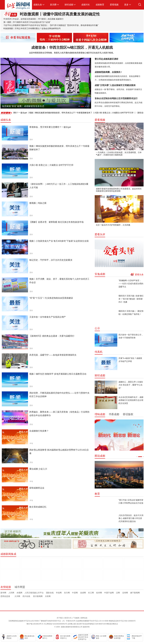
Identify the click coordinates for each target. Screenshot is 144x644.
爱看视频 (114, 5)
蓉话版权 (128, 414)
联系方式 (68, 618)
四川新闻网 (38, 596)
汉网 (118, 593)
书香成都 (114, 414)
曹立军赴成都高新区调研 (106, 59)
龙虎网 (83, 593)
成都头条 (38, 5)
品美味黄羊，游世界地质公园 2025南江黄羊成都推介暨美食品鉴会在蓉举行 (38, 107)
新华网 (3, 593)
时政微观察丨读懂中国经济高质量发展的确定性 (60, 14)
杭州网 (99, 593)
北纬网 (125, 593)
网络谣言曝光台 (112, 624)
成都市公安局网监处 (12, 637)
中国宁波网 (109, 593)
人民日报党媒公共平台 (34, 593)
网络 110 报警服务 (101, 637)
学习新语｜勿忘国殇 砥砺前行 (51, 19)
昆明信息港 (6, 596)
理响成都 (100, 414)
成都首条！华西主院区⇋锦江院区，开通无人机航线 (72, 47)
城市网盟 (20, 587)
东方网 (67, 593)
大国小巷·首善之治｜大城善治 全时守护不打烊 (116, 113)
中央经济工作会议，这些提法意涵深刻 (20, 19)
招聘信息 (84, 618)
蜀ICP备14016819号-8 (35, 624)
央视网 (19, 593)
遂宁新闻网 (135, 593)
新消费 (53, 5)
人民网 (11, 593)
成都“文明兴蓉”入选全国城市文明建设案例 (115, 85)
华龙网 (59, 593)
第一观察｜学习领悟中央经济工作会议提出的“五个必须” (27, 22)
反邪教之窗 (72, 624)
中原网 (75, 593)
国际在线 (50, 593)
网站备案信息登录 (29, 637)
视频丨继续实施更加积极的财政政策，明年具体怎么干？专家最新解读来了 (63, 113)
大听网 (48, 596)
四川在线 (27, 596)
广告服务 (76, 618)
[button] (81, 106)
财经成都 (69, 5)
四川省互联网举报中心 (65, 637)
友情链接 (6, 587)
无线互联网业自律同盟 (119, 637)
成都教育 (100, 5)
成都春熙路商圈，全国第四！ (109, 72)
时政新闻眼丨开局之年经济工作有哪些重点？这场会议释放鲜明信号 (32, 28)
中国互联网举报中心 (47, 637)
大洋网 (18, 596)
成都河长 (86, 5)
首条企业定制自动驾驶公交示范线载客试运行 (116, 98)
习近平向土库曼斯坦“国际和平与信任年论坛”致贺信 (25, 25)
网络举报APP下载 (137, 637)
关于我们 (60, 618)
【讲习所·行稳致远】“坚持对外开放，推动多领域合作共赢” (74, 25)
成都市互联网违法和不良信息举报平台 (83, 637)
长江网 (91, 593)
